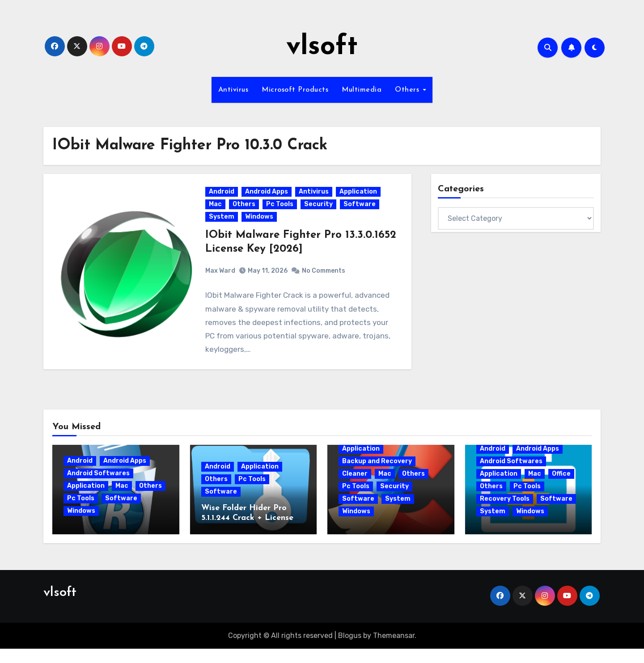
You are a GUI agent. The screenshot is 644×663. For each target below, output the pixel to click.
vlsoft (322, 47)
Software (361, 211)
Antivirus (233, 90)
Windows (261, 224)
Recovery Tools (505, 513)
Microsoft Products (295, 90)
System (223, 224)
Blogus (350, 650)
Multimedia (362, 90)
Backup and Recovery (377, 475)
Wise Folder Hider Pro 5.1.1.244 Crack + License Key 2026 (247, 532)
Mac (217, 211)
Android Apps (268, 199)
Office (561, 488)
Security (320, 211)
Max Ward (222, 278)
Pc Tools (282, 211)
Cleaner (355, 488)
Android (223, 199)
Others (408, 90)
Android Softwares (98, 488)
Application (360, 199)
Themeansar (394, 650)
